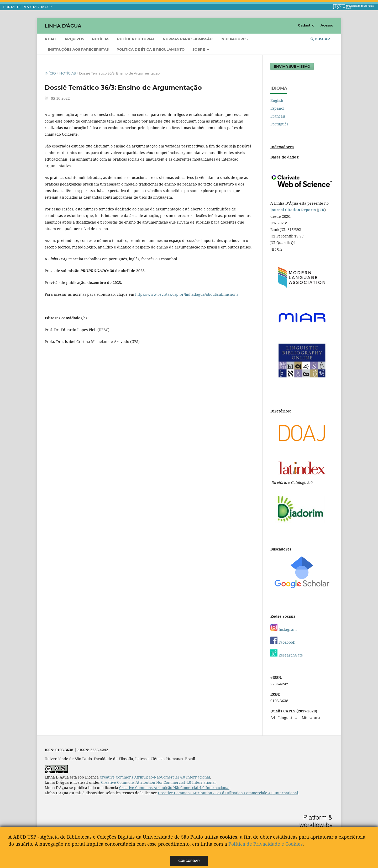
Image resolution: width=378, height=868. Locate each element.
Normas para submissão (188, 39)
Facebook (283, 642)
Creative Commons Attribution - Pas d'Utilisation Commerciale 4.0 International (228, 793)
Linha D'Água (63, 26)
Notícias (101, 39)
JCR (321, 210)
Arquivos (74, 39)
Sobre (199, 49)
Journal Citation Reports (293, 210)
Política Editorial (136, 39)
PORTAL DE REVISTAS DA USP (28, 7)
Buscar (320, 39)
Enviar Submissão (292, 66)
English (277, 100)
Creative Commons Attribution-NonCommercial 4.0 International (158, 782)
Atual (51, 39)
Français (278, 116)
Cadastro (306, 25)
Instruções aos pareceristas (78, 49)
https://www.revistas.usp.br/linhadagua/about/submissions (187, 294)
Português (279, 124)
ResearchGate (287, 655)
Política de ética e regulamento (151, 49)
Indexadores (234, 39)
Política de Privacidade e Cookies (266, 844)
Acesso (327, 25)
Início (50, 73)
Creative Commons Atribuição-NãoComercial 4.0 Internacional (155, 777)
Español (277, 108)
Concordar (189, 861)
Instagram (283, 629)
